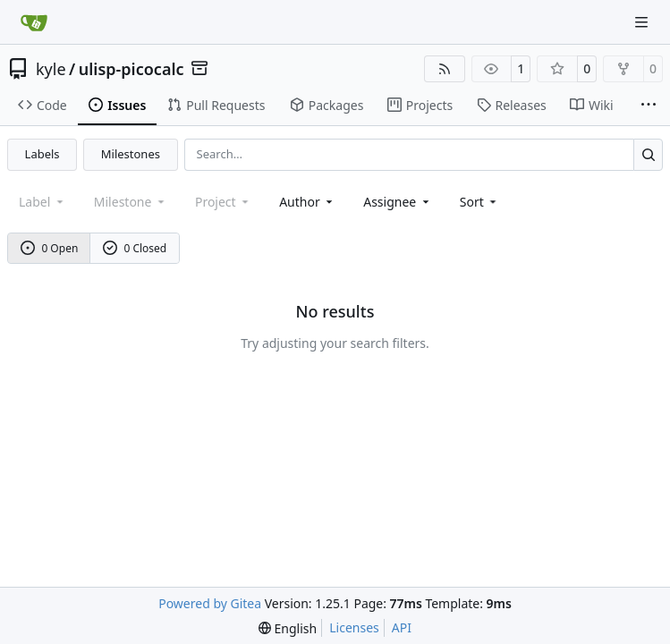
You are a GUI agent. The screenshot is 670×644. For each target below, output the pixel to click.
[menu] (480, 202)
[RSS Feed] (445, 69)
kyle (51, 69)
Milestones (131, 154)
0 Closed (135, 248)
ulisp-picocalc (131, 69)
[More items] (649, 106)
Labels (42, 154)
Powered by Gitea (210, 603)
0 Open (50, 248)
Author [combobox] (307, 202)
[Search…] (648, 154)
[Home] (34, 22)
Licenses (354, 627)
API (402, 627)
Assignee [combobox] (398, 202)
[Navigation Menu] (643, 22)
